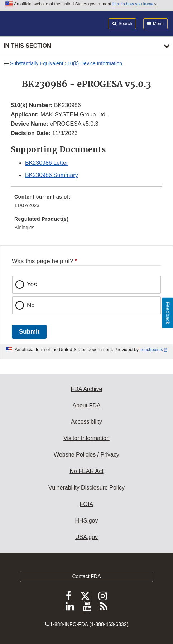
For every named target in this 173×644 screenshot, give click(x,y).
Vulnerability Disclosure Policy (86, 488)
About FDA (86, 406)
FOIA (86, 504)
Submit (29, 332)
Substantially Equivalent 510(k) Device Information (66, 63)
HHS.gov (86, 521)
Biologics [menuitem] (24, 228)
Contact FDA (86, 576)
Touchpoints (152, 350)
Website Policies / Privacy (86, 455)
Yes (32, 284)
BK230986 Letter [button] (47, 163)
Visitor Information (86, 438)
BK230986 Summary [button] (52, 175)
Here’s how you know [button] (135, 4)
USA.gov (86, 537)
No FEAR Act (86, 471)
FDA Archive (86, 389)
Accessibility (86, 422)
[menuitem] (86, 204)
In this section (27, 46)
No (31, 305)
